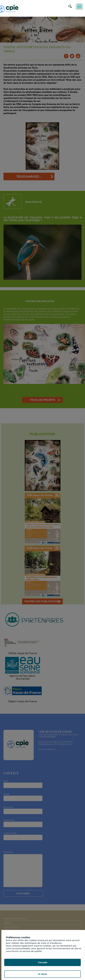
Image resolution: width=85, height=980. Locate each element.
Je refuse (42, 974)
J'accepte (42, 962)
